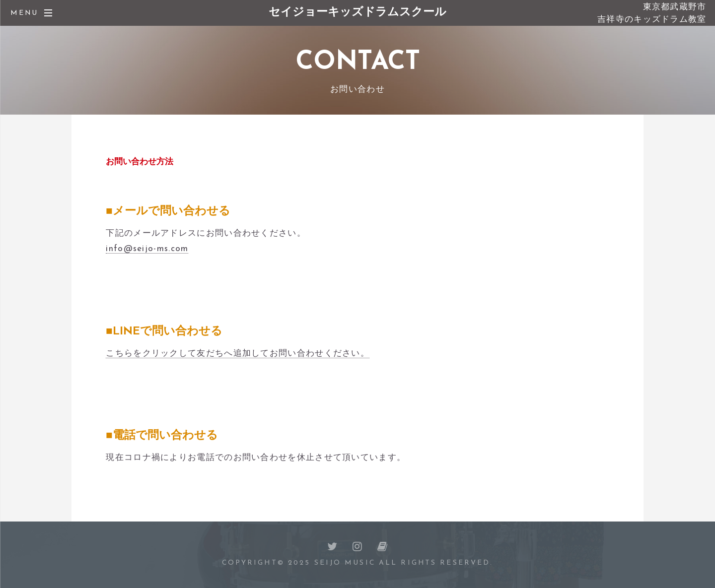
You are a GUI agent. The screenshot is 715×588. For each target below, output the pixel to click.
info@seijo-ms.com (147, 249)
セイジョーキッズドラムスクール (357, 13)
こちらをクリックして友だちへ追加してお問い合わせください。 (238, 354)
